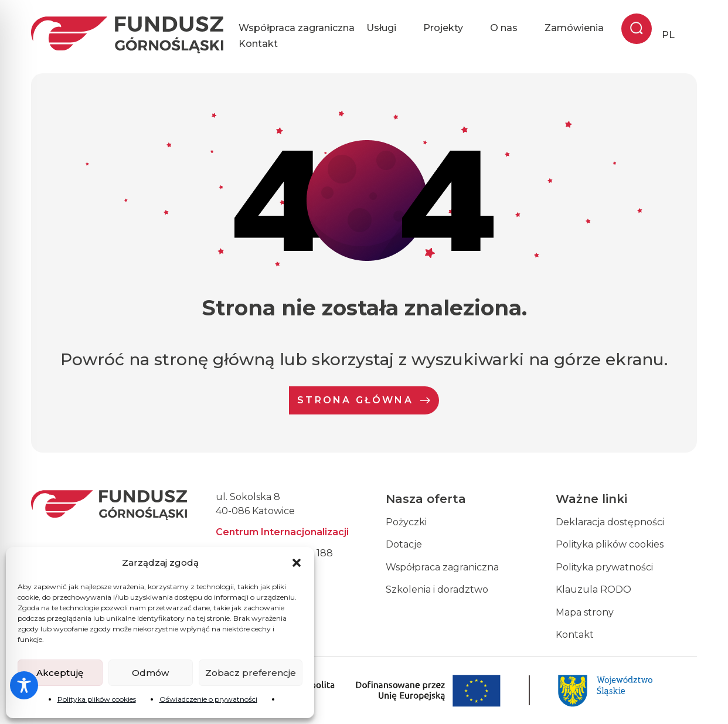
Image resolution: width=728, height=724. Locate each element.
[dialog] (706, 701)
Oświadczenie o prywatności (208, 699)
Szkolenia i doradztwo (437, 589)
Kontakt (258, 44)
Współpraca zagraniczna (297, 28)
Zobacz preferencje (251, 673)
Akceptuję (60, 673)
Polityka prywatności (604, 567)
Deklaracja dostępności (610, 522)
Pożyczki (406, 522)
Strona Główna (364, 400)
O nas (511, 28)
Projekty (451, 28)
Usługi (389, 28)
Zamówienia (574, 28)
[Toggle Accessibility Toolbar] (24, 685)
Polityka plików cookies (97, 699)
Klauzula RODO (593, 589)
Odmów (150, 673)
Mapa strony (585, 612)
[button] (297, 563)
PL (668, 35)
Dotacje (404, 544)
